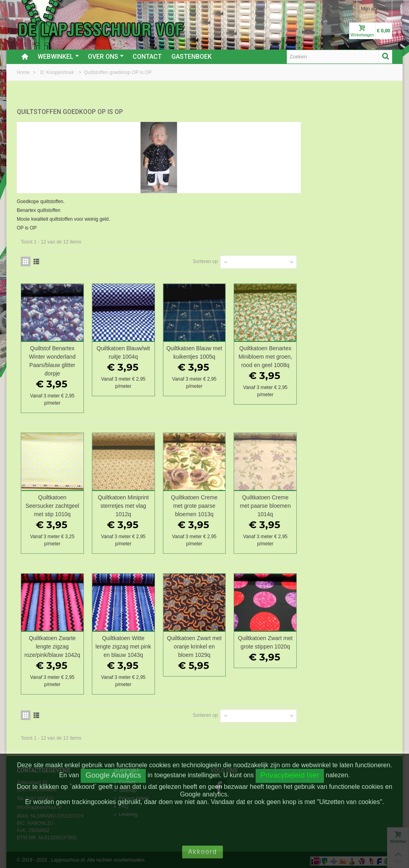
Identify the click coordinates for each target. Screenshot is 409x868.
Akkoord (203, 852)
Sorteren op (297, 259)
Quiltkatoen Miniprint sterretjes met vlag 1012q (218, 503)
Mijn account (374, 9)
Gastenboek (192, 57)
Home (24, 72)
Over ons (106, 57)
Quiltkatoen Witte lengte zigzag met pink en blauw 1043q (218, 644)
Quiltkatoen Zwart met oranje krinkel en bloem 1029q (288, 644)
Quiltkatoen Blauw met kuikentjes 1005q (288, 350)
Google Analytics (113, 775)
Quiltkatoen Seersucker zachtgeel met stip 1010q (148, 503)
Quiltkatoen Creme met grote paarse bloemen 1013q (288, 503)
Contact (147, 57)
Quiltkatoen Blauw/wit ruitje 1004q (218, 350)
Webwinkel (58, 57)
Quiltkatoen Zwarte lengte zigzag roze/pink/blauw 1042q (149, 644)
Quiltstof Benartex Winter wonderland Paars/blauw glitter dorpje (148, 358)
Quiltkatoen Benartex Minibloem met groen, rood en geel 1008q (357, 354)
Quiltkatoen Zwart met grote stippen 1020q (357, 640)
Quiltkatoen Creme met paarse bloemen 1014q (357, 503)
